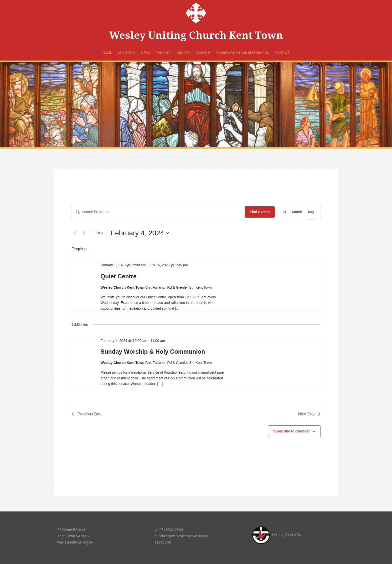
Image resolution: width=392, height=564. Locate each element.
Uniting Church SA (277, 535)
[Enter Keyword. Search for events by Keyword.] (158, 212)
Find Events (260, 212)
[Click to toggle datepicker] (140, 233)
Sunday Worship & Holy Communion (153, 352)
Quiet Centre (118, 276)
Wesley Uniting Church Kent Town (196, 35)
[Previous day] (74, 233)
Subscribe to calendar (291, 431)
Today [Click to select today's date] (99, 233)
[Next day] (84, 233)
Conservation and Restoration (243, 53)
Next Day (309, 414)
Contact (282, 53)
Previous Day (86, 414)
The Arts (163, 53)
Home (107, 53)
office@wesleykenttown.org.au (183, 536)
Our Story (126, 53)
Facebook (163, 542)
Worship (203, 53)
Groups (183, 53)
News (146, 53)
